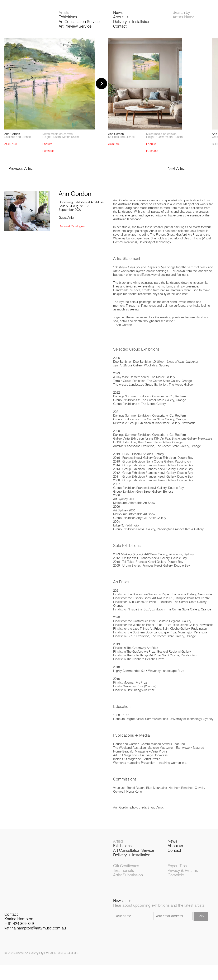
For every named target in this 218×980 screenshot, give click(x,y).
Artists (64, 13)
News (118, 13)
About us (121, 17)
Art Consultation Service (79, 22)
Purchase (48, 151)
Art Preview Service (75, 26)
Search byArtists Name (184, 15)
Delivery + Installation (132, 22)
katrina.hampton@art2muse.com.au (35, 928)
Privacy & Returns (183, 871)
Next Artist (176, 169)
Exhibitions (68, 17)
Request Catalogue (72, 226)
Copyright (176, 875)
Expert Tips (177, 866)
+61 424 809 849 (19, 924)
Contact (120, 26)
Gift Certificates (126, 866)
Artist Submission (128, 875)
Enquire (47, 144)
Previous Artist (21, 169)
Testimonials (124, 871)
